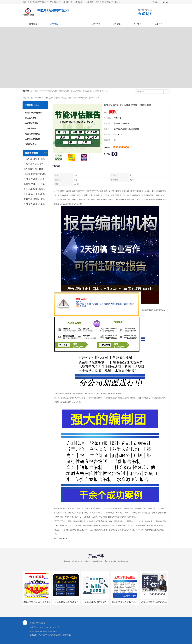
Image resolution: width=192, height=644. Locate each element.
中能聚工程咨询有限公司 (39, 631)
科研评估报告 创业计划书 (33, 164)
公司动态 (117, 24)
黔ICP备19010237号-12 (54, 627)
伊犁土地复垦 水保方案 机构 (95, 602)
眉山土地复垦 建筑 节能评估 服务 (125, 602)
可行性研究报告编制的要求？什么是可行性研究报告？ (35, 204)
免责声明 (51, 635)
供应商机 (54, 24)
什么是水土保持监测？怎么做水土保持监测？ (35, 159)
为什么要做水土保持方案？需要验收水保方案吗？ (35, 194)
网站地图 (68, 635)
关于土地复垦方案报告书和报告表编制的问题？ (35, 189)
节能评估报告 (31, 144)
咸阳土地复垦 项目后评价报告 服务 (37, 602)
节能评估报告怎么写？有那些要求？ (35, 199)
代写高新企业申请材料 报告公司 (35, 174)
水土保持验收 (31, 118)
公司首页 (33, 24)
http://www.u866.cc (61, 538)
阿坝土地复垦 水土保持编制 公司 (66, 602)
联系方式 (159, 24)
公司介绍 (96, 24)
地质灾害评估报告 (32, 134)
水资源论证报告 (32, 123)
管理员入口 (60, 635)
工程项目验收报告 (32, 139)
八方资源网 (43, 635)
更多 (45, 153)
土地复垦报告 (31, 129)
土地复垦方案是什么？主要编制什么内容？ (35, 184)
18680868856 (121, 147)
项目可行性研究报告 (53, 98)
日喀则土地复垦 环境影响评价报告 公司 (156, 602)
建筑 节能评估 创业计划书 (34, 169)
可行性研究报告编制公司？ (34, 179)
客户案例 (138, 24)
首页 (33, 98)
